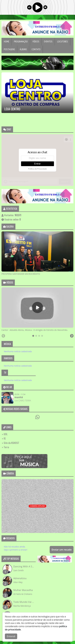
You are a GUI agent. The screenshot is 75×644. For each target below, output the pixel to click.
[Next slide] (74, 277)
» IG (4, 438)
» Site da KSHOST (11, 443)
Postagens (9, 49)
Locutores (63, 41)
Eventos (48, 41)
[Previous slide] (2, 277)
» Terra (5, 447)
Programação (21, 41)
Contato (36, 49)
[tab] (33, 336)
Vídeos (36, 41)
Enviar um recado (62, 550)
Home (7, 41)
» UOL (5, 434)
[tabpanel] (37, 253)
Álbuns (23, 49)
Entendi (11, 636)
